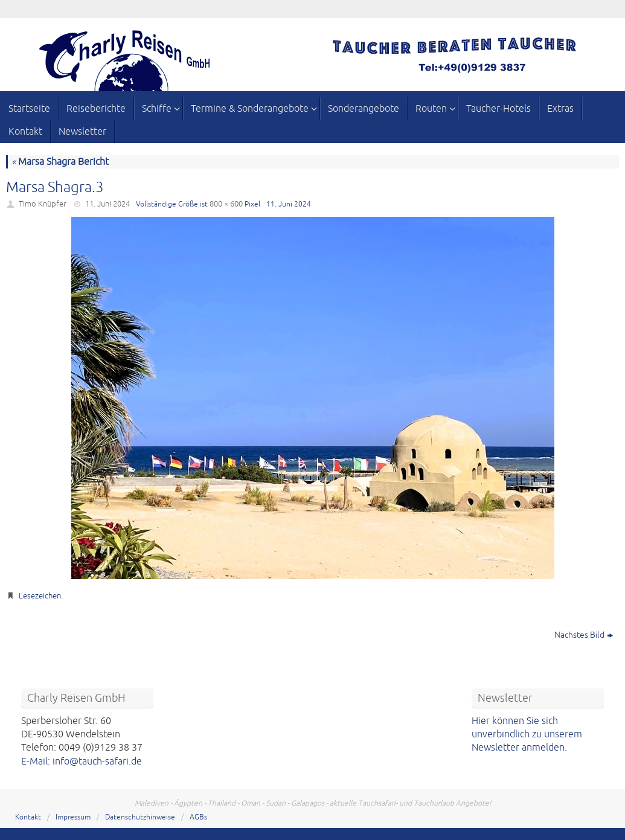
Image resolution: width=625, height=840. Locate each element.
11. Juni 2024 (107, 204)
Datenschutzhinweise (140, 817)
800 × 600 (226, 204)
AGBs (198, 817)
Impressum (73, 817)
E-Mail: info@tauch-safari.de (82, 761)
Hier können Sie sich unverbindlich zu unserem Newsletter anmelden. (527, 735)
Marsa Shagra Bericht (60, 162)
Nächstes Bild (584, 635)
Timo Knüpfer (43, 204)
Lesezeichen (40, 596)
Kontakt (28, 817)
